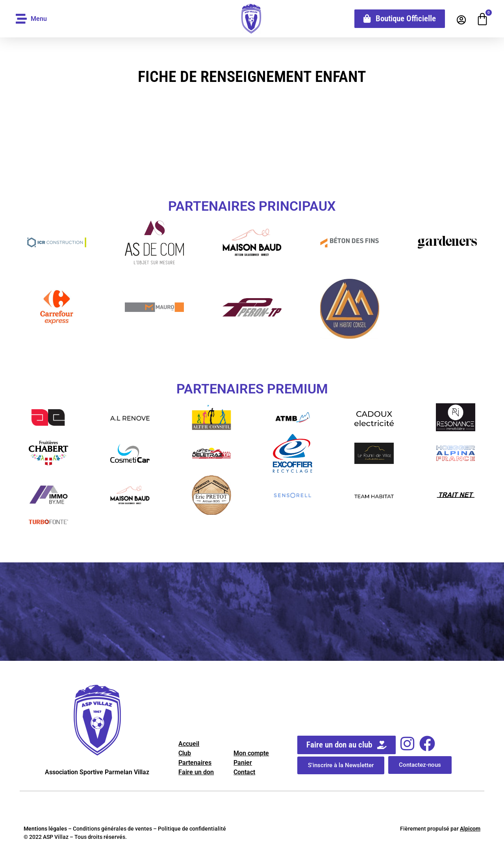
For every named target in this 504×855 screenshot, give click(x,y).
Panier (243, 763)
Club (185, 753)
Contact (244, 772)
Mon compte (251, 753)
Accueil (189, 744)
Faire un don (196, 772)
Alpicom (470, 829)
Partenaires (195, 763)
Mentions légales (45, 829)
